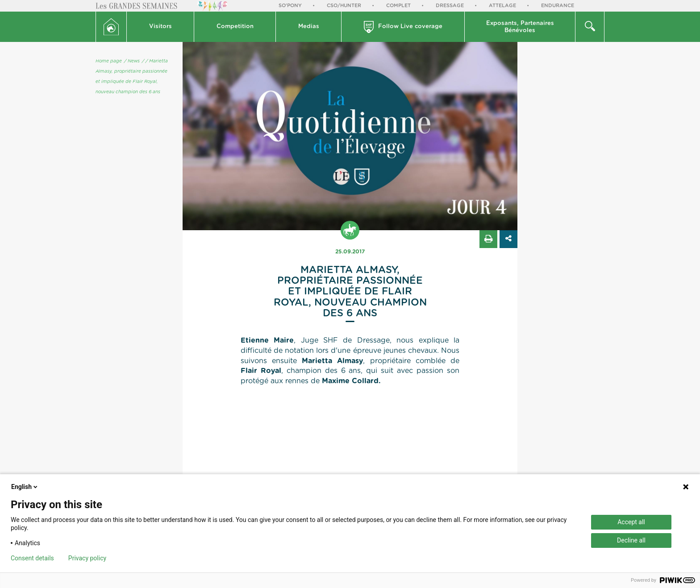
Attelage (502, 6)
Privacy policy (87, 558)
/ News (132, 61)
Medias (309, 27)
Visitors (160, 27)
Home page (109, 61)
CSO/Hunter (344, 6)
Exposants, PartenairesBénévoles (520, 27)
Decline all (631, 540)
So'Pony (290, 6)
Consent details (32, 558)
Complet (398, 6)
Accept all (631, 522)
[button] (160, 27)
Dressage (450, 6)
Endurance (558, 6)
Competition (235, 27)
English (25, 487)
